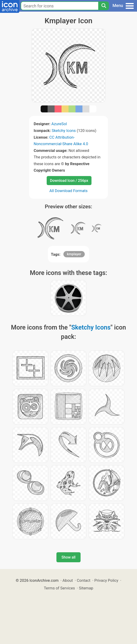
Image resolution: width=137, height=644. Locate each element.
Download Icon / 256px (69, 181)
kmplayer (74, 254)
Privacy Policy (106, 580)
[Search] (104, 6)
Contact (84, 580)
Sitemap (86, 588)
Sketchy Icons (64, 131)
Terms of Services (59, 588)
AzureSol (59, 124)
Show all (68, 557)
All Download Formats (69, 191)
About (68, 580)
